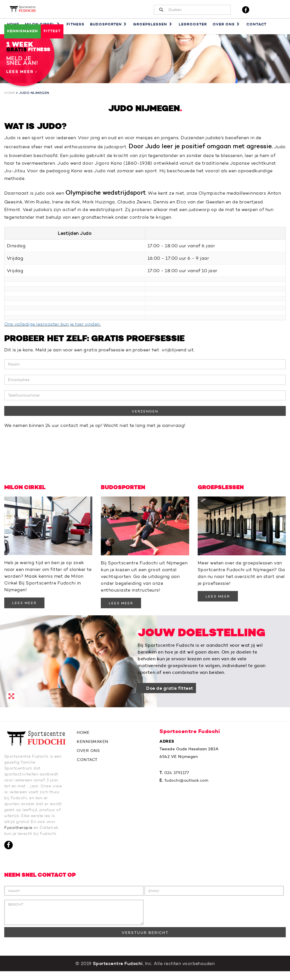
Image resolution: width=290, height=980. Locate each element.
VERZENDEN (145, 414)
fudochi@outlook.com (187, 783)
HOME (83, 735)
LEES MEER (24, 606)
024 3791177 (177, 775)
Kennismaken (23, 31)
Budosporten (109, 24)
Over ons (227, 24)
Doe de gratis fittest (170, 691)
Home (10, 93)
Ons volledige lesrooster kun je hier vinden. (53, 327)
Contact (256, 24)
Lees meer (22, 72)
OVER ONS (88, 753)
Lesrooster (193, 24)
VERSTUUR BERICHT (145, 941)
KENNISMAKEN (93, 744)
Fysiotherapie (38, 830)
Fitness (75, 24)
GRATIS (16, 50)
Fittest (52, 31)
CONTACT (87, 762)
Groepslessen (153, 24)
